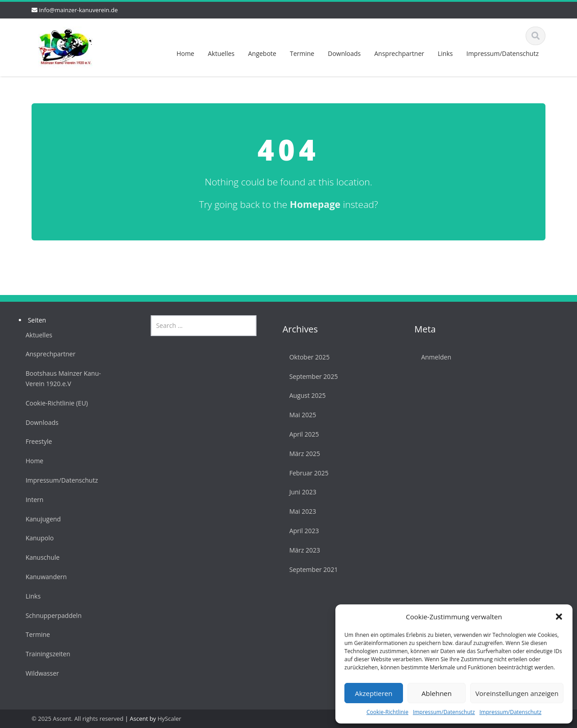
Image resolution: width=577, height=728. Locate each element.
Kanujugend (41, 519)
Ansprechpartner (399, 53)
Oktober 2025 (307, 357)
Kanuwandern (44, 577)
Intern (32, 500)
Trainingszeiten (45, 654)
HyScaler (170, 719)
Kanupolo (37, 538)
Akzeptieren (373, 693)
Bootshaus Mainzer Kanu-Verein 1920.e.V (61, 378)
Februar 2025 (306, 473)
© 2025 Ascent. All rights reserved (78, 719)
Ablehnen (437, 693)
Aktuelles (221, 53)
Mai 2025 (300, 415)
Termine (302, 53)
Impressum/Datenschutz (444, 712)
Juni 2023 (300, 492)
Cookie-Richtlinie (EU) (54, 403)
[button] (559, 617)
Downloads (344, 53)
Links (445, 53)
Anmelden (434, 357)
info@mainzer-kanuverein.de (78, 10)
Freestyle (36, 441)
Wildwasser (40, 673)
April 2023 (302, 531)
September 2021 (311, 569)
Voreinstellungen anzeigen (517, 693)
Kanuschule (40, 557)
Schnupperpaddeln (51, 615)
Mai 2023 (300, 511)
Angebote (262, 53)
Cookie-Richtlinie (387, 712)
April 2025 (302, 434)
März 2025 (302, 454)
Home (185, 53)
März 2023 (302, 550)
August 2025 (305, 395)
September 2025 (311, 376)
